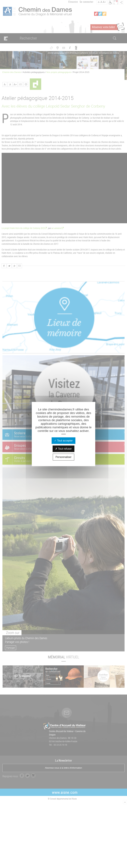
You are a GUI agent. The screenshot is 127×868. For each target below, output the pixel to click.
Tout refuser (63, 449)
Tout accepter (63, 440)
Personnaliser (63, 457)
